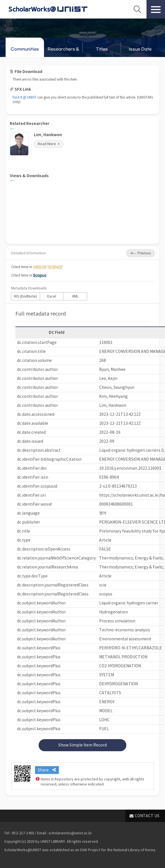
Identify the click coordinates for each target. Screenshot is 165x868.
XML (75, 296)
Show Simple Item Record (82, 745)
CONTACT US (147, 816)
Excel (52, 296)
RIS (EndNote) (25, 296)
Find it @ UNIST (25, 97)
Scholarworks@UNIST (48, 9)
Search (137, 9)
